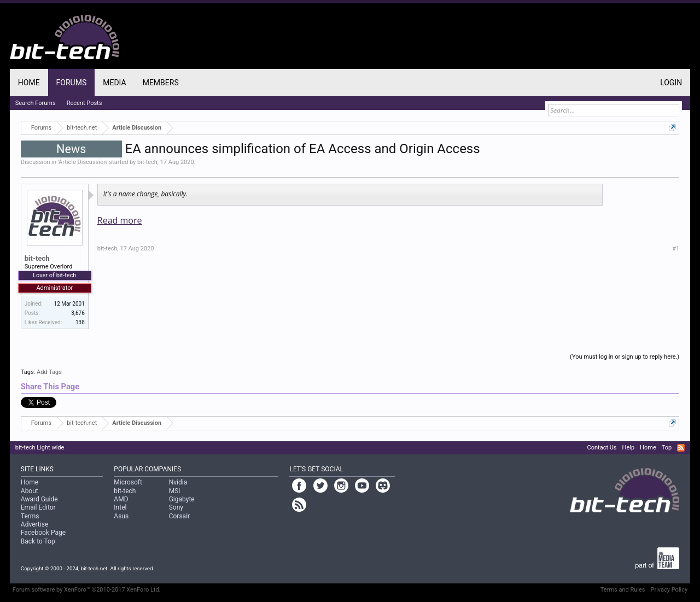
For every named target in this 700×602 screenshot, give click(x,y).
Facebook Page (43, 533)
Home (29, 83)
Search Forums (36, 103)
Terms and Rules (623, 590)
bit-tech (147, 162)
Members (161, 83)
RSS (681, 448)
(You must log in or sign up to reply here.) (625, 357)
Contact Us (602, 448)
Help (629, 448)
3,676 (78, 313)
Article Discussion (83, 162)
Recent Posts (84, 103)
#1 (676, 249)
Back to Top (38, 541)
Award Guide (39, 499)
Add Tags (49, 372)
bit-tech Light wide (40, 448)
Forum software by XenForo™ (87, 590)
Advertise (34, 524)
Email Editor (38, 507)
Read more (120, 220)
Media (114, 83)
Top (667, 448)
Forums (72, 83)
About (30, 491)
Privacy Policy (669, 590)
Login (671, 83)
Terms (30, 516)
